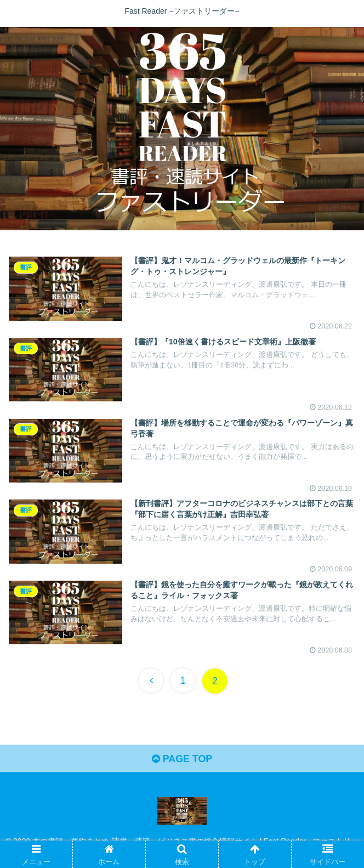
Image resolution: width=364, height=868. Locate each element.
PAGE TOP (182, 760)
